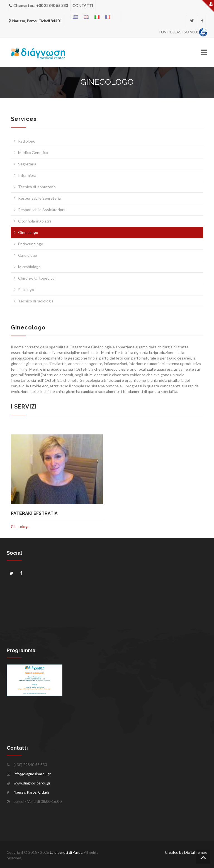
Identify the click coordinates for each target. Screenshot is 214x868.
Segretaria (27, 164)
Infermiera (27, 175)
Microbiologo (29, 267)
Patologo (26, 289)
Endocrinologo (31, 244)
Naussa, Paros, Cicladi (31, 792)
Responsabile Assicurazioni (42, 210)
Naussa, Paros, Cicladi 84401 (37, 21)
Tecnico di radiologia (36, 301)
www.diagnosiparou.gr (32, 783)
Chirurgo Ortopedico (36, 278)
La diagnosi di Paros (66, 852)
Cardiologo (28, 255)
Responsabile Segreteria (39, 198)
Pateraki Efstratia (34, 513)
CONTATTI (83, 5)
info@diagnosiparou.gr (32, 774)
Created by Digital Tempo (186, 852)
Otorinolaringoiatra (35, 221)
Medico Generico (33, 152)
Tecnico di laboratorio (37, 187)
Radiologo (27, 141)
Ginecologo (28, 232)
